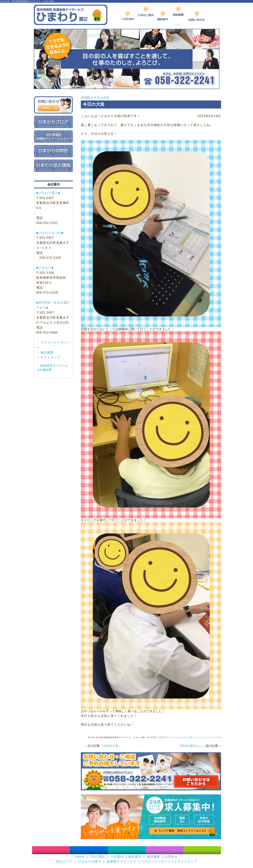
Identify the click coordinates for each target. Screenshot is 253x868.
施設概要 (47, 352)
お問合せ (171, 857)
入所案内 (117, 857)
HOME (86, 98)
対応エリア (64, 861)
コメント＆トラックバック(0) (207, 737)
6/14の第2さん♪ (191, 746)
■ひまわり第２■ (48, 193)
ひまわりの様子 (89, 861)
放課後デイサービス (121, 861)
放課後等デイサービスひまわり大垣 (175, 737)
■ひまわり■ (45, 268)
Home (80, 857)
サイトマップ (50, 357)
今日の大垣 (101, 98)
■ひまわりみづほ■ (50, 233)
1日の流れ (97, 857)
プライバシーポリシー (157, 861)
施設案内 (135, 857)
